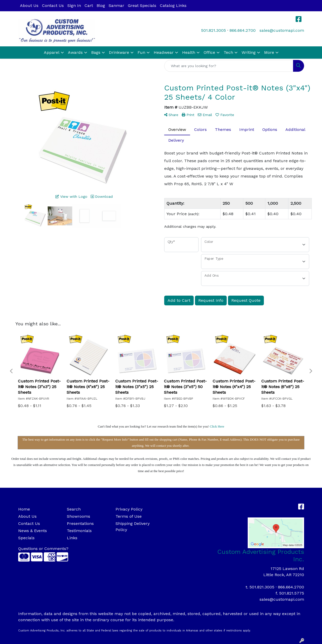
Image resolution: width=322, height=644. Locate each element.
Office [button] (209, 52)
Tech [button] (228, 52)
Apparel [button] (52, 52)
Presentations (80, 523)
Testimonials (79, 531)
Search (74, 509)
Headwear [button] (164, 52)
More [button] (269, 52)
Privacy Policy (129, 509)
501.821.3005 (214, 30)
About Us (29, 6)
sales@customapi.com (282, 30)
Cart (89, 6)
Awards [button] (75, 52)
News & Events (33, 531)
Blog (101, 6)
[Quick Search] (229, 66)
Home (24, 509)
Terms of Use (129, 516)
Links (72, 538)
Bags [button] (96, 52)
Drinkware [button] (119, 52)
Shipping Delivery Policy (133, 527)
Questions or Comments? (43, 549)
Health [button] (189, 52)
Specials (26, 538)
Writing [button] (249, 52)
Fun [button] (141, 52)
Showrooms (79, 516)
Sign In (74, 6)
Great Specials (142, 6)
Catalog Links (173, 6)
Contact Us (53, 6)
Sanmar (116, 6)
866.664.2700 (243, 30)
